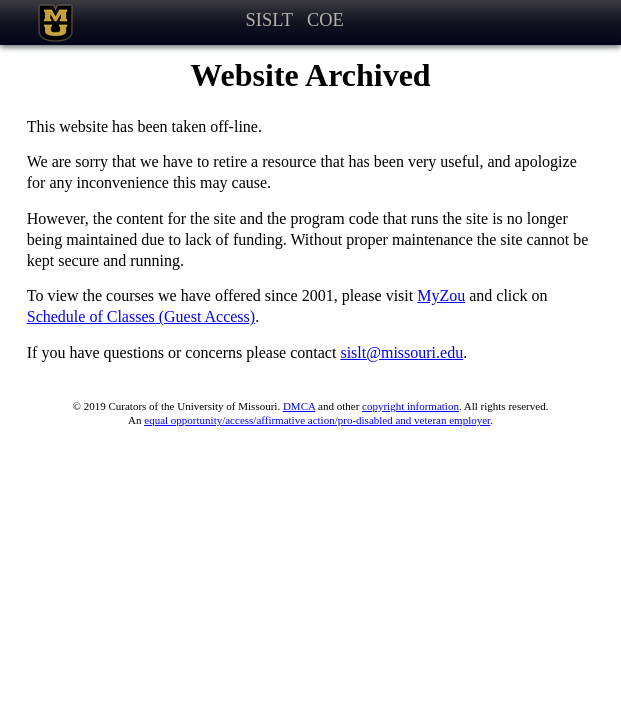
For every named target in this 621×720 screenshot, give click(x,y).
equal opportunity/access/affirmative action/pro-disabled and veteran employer (317, 420)
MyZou (441, 295)
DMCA (299, 406)
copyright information (410, 406)
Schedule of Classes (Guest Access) (141, 316)
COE (325, 20)
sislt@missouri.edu (401, 352)
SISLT (269, 20)
